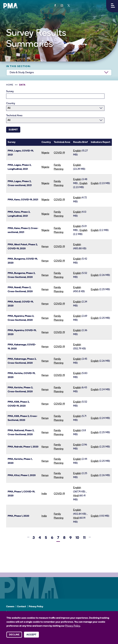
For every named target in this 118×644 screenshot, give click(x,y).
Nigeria (45, 153)
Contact (22, 607)
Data (22, 85)
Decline (14, 635)
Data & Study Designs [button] (22, 73)
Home (10, 85)
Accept (31, 635)
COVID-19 (59, 153)
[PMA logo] (10, 6)
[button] (112, 6)
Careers (10, 607)
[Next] (95, 537)
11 (85, 537)
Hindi (76, 496)
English (77, 151)
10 (78, 537)
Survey (10, 91)
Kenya (45, 247)
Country (11, 103)
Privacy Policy (36, 607)
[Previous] (23, 537)
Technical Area (14, 116)
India (44, 494)
